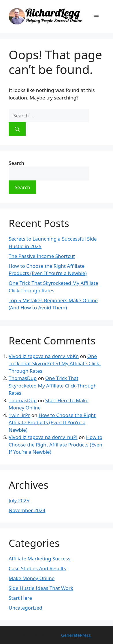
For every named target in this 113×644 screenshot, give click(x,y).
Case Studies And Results (37, 568)
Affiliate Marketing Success (39, 559)
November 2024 (27, 510)
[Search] (17, 129)
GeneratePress (76, 635)
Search (16, 163)
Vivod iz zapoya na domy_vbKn (44, 356)
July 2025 (19, 500)
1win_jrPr (19, 415)
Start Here (20, 598)
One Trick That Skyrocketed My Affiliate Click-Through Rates (55, 363)
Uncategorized (26, 608)
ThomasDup (23, 378)
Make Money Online (32, 578)
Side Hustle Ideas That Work (41, 588)
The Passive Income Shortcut (42, 256)
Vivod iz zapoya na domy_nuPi (43, 437)
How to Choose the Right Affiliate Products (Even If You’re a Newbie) (52, 422)
